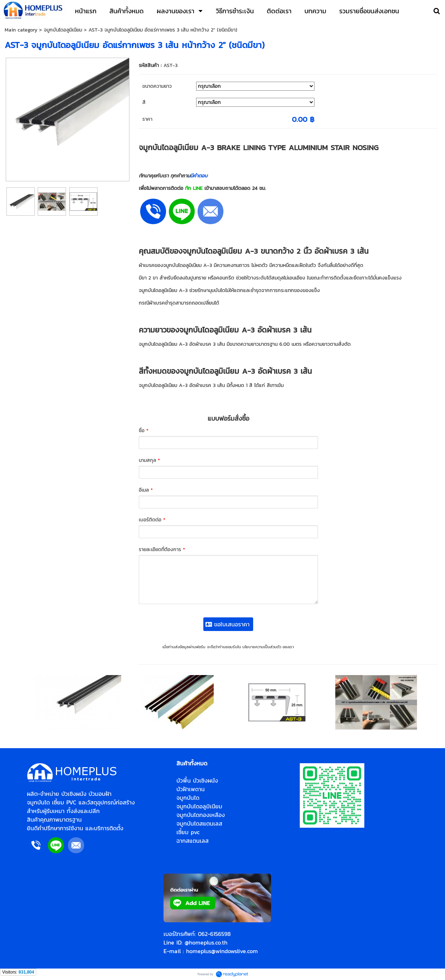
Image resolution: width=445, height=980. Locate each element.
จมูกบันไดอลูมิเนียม (63, 30)
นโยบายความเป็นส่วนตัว (262, 647)
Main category (21, 30)
